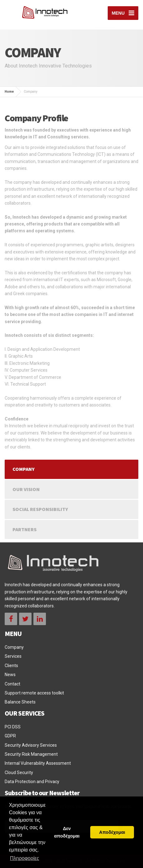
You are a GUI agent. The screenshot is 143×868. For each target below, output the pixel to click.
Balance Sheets (20, 702)
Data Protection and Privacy (32, 782)
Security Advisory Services (31, 745)
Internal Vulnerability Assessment (38, 763)
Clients (11, 666)
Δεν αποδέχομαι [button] (67, 832)
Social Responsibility (40, 509)
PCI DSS (13, 727)
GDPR (10, 736)
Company (24, 469)
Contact (12, 684)
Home (9, 92)
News (10, 675)
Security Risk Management (31, 754)
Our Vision (26, 489)
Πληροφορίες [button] (25, 858)
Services (13, 656)
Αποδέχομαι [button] (112, 832)
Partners (25, 529)
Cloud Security (19, 773)
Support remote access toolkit (34, 693)
